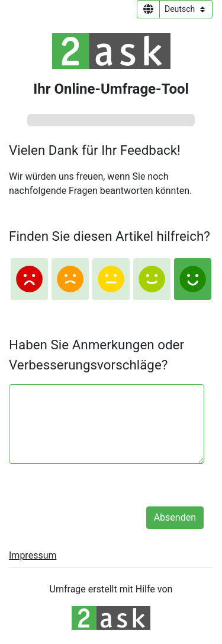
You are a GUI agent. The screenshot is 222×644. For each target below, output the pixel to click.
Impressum (33, 555)
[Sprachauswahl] (186, 9)
